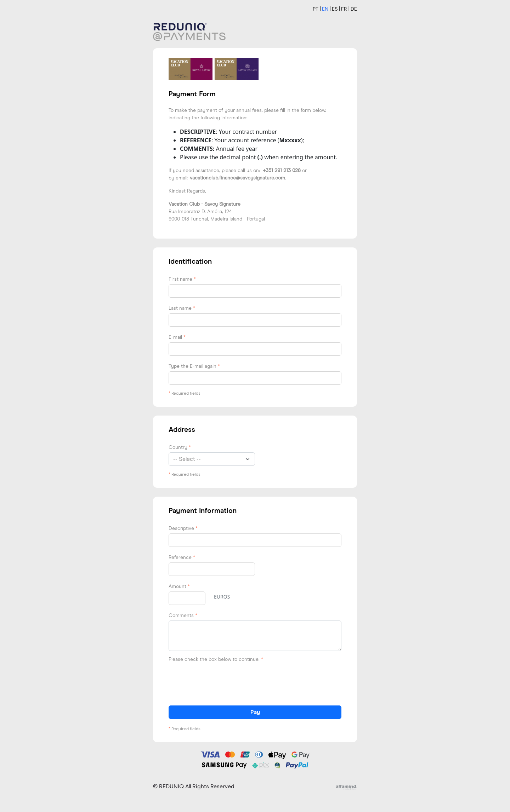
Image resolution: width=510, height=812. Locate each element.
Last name (182, 308)
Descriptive (183, 528)
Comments (183, 616)
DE (354, 9)
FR (344, 9)
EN (325, 9)
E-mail (177, 337)
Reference (182, 557)
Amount (179, 587)
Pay (255, 712)
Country (180, 447)
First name (182, 279)
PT (316, 9)
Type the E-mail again (194, 366)
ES (335, 9)
